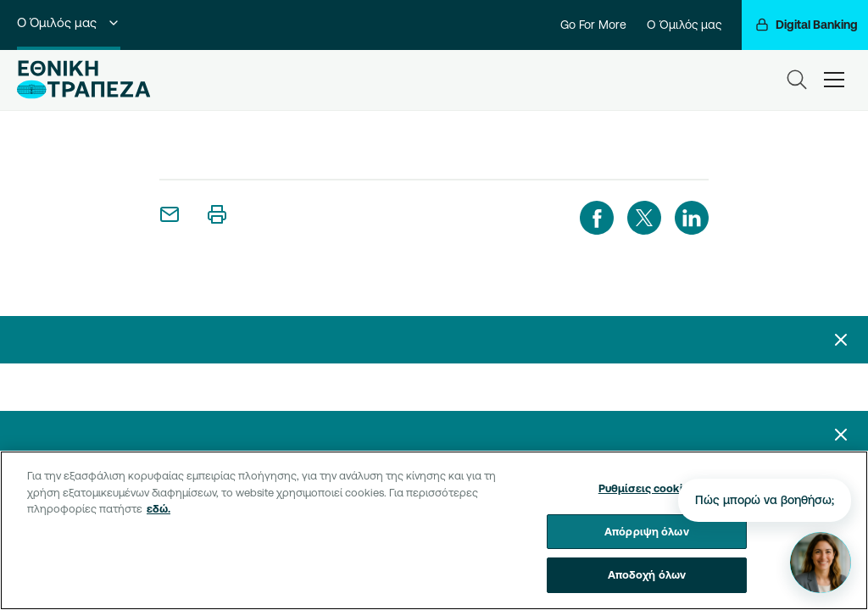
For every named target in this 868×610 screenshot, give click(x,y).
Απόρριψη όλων (647, 531)
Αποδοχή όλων (647, 574)
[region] (434, 530)
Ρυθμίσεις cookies (647, 488)
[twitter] (644, 218)
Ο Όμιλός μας (69, 22)
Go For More (593, 25)
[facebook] (597, 218)
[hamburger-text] (834, 80)
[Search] (797, 80)
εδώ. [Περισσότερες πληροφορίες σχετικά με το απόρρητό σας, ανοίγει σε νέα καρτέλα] (159, 508)
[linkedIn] (692, 218)
